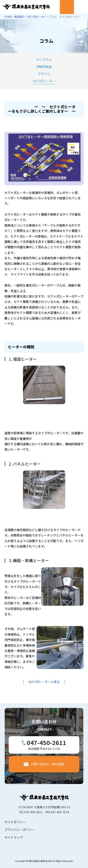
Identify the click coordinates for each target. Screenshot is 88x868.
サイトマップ (14, 837)
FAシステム (44, 59)
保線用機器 (44, 67)
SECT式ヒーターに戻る (44, 682)
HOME (8, 17)
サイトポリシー (15, 822)
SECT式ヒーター (37, 17)
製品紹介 (20, 17)
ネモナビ (44, 74)
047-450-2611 (46, 742)
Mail (67, 7)
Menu (81, 7)
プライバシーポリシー (20, 830)
